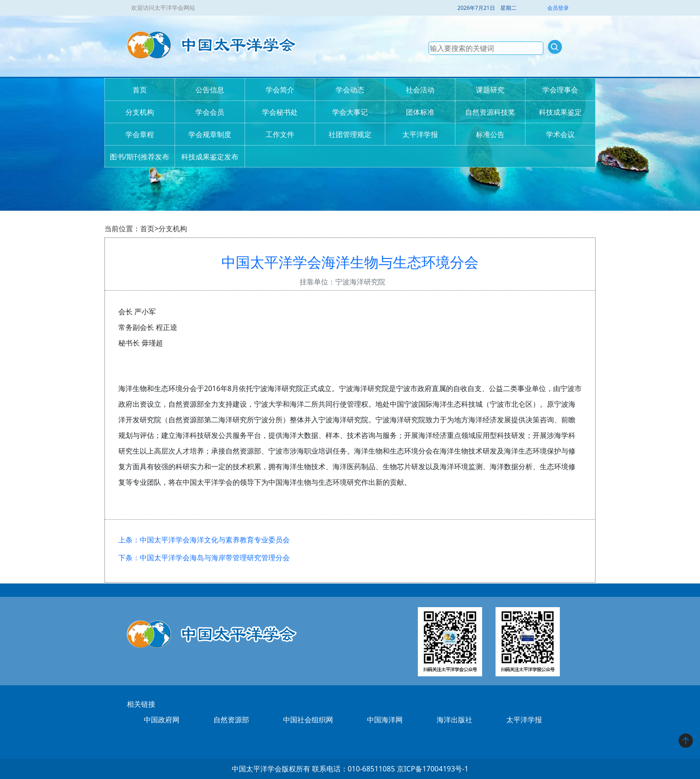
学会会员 (210, 112)
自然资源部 (231, 720)
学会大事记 (350, 112)
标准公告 (490, 134)
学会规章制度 (210, 134)
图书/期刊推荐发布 (140, 157)
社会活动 (420, 90)
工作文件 (280, 134)
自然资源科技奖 (490, 112)
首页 (140, 90)
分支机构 (140, 112)
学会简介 (280, 90)
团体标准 (420, 112)
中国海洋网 (385, 720)
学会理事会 (560, 90)
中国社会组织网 (308, 720)
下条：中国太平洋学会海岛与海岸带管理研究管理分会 (204, 558)
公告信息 (210, 90)
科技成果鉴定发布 (210, 157)
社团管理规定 (350, 134)
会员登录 (558, 8)
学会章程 (140, 134)
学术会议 (560, 134)
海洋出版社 (454, 720)
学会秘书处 (280, 112)
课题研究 (490, 90)
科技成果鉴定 (560, 112)
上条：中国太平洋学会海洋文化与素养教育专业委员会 (204, 540)
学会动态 (350, 90)
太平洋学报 (420, 134)
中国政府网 (162, 720)
